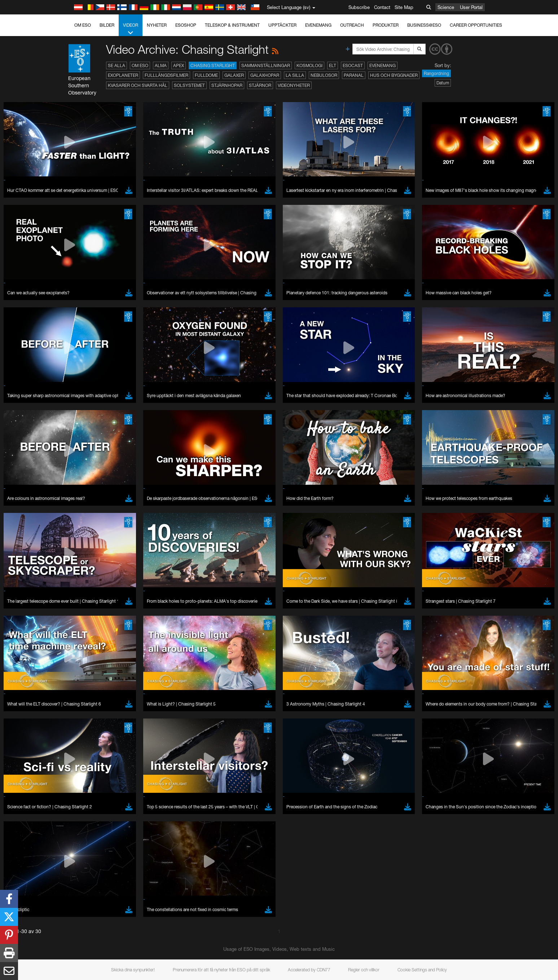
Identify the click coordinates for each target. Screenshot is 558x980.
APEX (179, 65)
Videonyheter (294, 85)
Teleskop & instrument (232, 25)
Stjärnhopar (227, 85)
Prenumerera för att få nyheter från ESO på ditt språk (221, 970)
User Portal (471, 7)
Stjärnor (260, 85)
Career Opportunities (476, 25)
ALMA (161, 65)
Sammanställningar (266, 65)
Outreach (352, 25)
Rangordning (436, 73)
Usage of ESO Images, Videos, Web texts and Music (279, 949)
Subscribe (359, 7)
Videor (131, 29)
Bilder (107, 25)
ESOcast (353, 65)
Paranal (354, 75)
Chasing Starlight (213, 65)
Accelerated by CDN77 (309, 970)
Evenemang (318, 25)
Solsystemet (189, 85)
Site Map (404, 7)
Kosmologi (309, 65)
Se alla (117, 65)
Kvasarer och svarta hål (138, 85)
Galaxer (234, 75)
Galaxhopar (265, 75)
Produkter (386, 25)
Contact (382, 7)
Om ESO (83, 25)
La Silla (295, 75)
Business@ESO (424, 25)
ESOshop (186, 25)
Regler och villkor (364, 970)
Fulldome (206, 75)
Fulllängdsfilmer (166, 75)
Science (446, 7)
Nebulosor (324, 75)
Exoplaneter (123, 75)
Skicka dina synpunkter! (133, 970)
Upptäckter (282, 25)
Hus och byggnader (394, 75)
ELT (333, 65)
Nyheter (157, 25)
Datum (443, 83)
